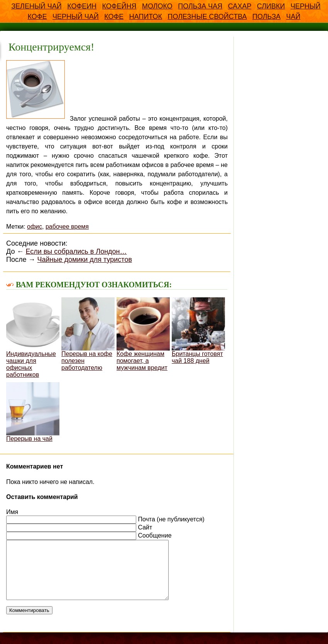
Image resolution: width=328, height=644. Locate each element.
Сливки (271, 6)
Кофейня (119, 6)
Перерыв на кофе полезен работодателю (88, 334)
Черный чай (76, 17)
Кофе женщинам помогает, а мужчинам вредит (143, 334)
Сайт (145, 527)
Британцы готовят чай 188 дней (198, 331)
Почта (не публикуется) (171, 519)
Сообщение (155, 535)
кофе (114, 17)
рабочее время (67, 227)
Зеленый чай (36, 6)
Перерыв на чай (33, 412)
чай (293, 17)
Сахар (240, 6)
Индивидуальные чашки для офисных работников (33, 338)
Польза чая (200, 6)
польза (266, 17)
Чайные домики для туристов (85, 260)
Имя (12, 512)
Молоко (157, 6)
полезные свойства (207, 17)
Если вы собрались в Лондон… (76, 251)
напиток (146, 17)
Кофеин (82, 6)
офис (35, 227)
